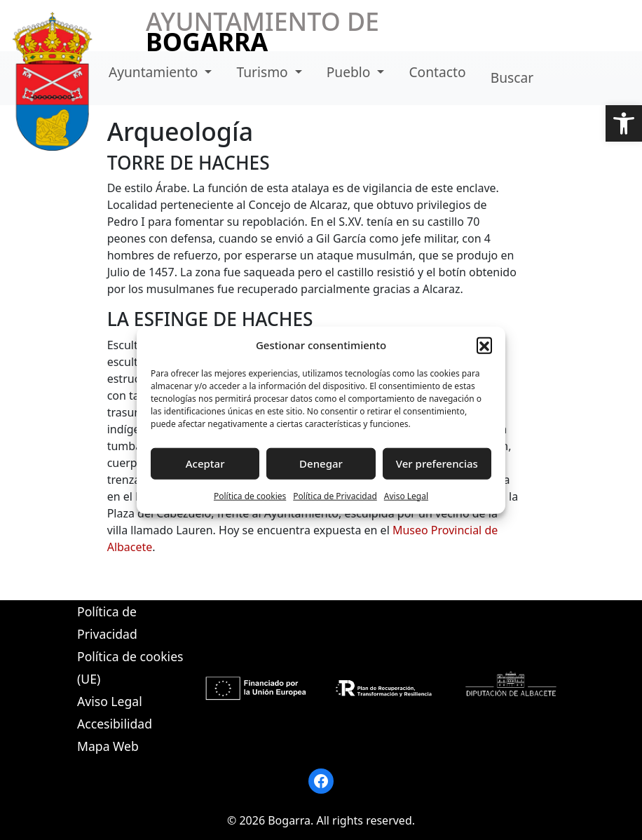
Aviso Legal (406, 495)
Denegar (321, 463)
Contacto (437, 72)
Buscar (512, 77)
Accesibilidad (115, 724)
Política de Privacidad (335, 495)
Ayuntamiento (155, 72)
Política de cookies (250, 495)
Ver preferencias (437, 463)
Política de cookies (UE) (130, 668)
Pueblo (350, 72)
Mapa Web (108, 746)
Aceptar (205, 463)
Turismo (264, 72)
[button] (624, 123)
